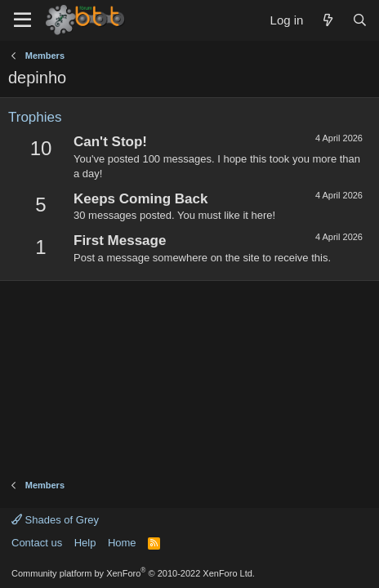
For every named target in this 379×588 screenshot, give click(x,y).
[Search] (360, 20)
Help (85, 543)
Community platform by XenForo (133, 573)
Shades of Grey (55, 520)
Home (122, 543)
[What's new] (327, 20)
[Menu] (22, 20)
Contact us (37, 543)
